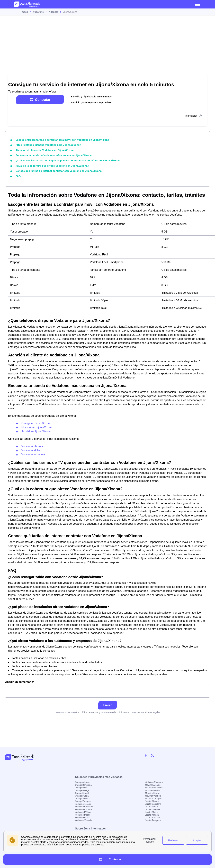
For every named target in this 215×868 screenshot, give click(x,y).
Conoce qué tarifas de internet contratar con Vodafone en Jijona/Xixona (56, 169)
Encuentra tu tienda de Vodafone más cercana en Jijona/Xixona (51, 154)
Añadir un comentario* (107, 687)
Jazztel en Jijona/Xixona (36, 430)
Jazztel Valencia (153, 818)
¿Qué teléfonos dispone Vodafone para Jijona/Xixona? (46, 145)
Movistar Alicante (153, 785)
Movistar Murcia (152, 793)
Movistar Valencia (153, 796)
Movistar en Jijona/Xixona (37, 425)
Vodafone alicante (32, 444)
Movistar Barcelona (154, 788)
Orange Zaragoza (83, 801)
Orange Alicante (82, 782)
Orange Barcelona (83, 785)
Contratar (40, 100)
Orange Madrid (82, 793)
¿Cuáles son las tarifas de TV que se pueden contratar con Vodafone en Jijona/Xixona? (65, 160)
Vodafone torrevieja (33, 453)
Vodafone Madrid (83, 815)
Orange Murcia (82, 796)
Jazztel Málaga (152, 815)
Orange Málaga (82, 790)
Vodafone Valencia (83, 820)
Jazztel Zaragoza (153, 820)
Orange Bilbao (82, 788)
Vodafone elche (31, 449)
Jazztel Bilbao (151, 807)
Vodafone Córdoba (84, 809)
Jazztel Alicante (152, 801)
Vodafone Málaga (83, 812)
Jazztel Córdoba (153, 809)
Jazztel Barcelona (153, 804)
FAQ (18, 174)
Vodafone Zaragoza (154, 782)
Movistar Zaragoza (154, 799)
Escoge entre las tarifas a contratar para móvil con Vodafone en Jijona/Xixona (59, 140)
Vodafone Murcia (83, 818)
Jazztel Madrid (152, 812)
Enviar (108, 703)
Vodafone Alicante (83, 804)
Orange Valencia (83, 799)
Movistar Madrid (152, 790)
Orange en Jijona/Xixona (36, 421)
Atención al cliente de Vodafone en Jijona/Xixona (43, 150)
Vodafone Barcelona (84, 807)
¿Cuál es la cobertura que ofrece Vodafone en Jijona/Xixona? (50, 164)
